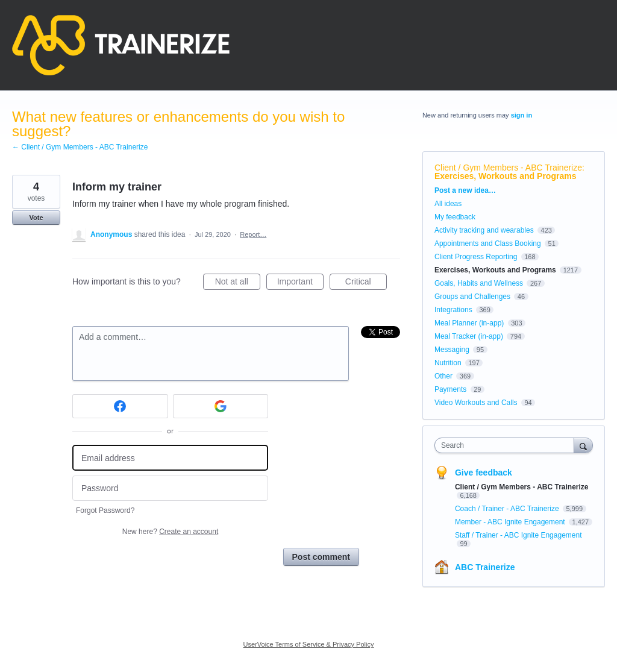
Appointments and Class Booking (488, 243)
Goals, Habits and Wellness (479, 283)
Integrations (453, 310)
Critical (366, 283)
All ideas (448, 204)
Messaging (452, 350)
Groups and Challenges (472, 297)
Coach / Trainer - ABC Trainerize (508, 509)
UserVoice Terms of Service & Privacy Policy (309, 644)
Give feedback (484, 473)
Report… (253, 234)
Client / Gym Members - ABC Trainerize (508, 168)
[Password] (170, 488)
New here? (170, 532)
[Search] (583, 445)
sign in (521, 115)
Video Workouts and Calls (476, 403)
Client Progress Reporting (476, 257)
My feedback (455, 217)
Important (300, 283)
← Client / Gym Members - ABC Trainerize (80, 147)
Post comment (321, 557)
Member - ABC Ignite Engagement (511, 522)
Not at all (238, 283)
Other (443, 376)
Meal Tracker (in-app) (469, 336)
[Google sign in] (221, 406)
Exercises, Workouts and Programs (506, 176)
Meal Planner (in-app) (469, 323)
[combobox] (507, 445)
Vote (36, 218)
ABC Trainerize (485, 567)
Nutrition (448, 363)
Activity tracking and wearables (484, 230)
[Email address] (170, 458)
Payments (450, 389)
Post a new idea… (465, 190)
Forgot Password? (105, 510)
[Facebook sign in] (120, 406)
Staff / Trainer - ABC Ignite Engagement (518, 535)
